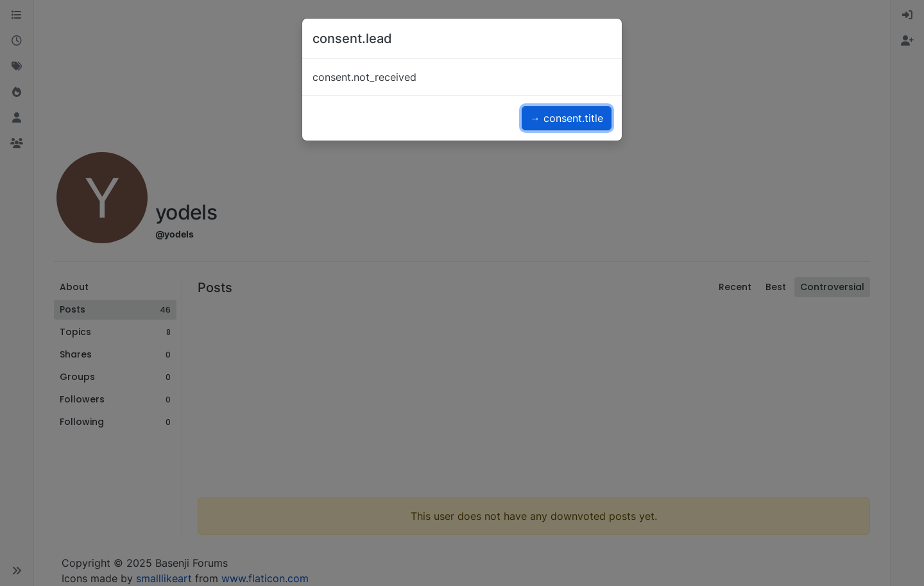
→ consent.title (567, 118)
